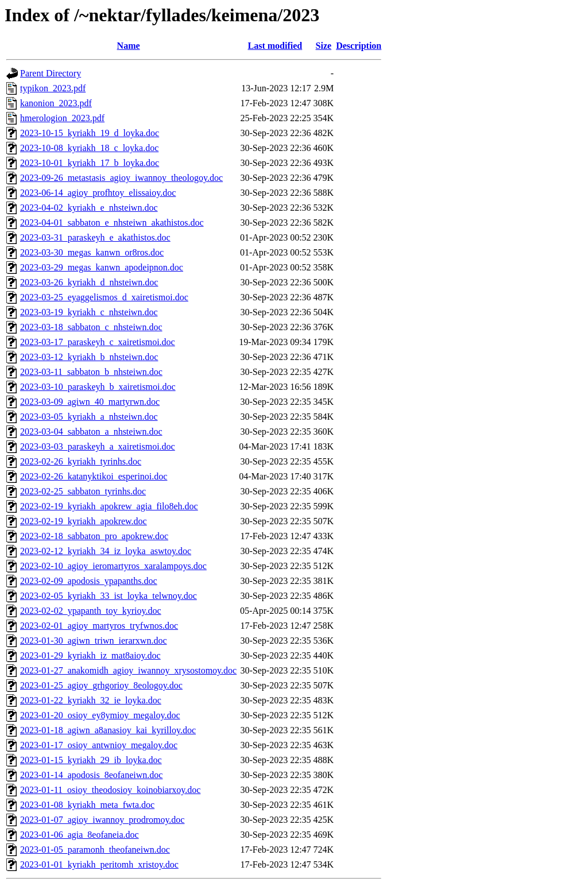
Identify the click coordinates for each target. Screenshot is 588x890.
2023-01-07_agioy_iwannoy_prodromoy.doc (102, 820)
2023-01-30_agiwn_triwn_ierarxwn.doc (94, 641)
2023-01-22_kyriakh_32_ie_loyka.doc (91, 700)
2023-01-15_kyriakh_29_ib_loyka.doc (91, 760)
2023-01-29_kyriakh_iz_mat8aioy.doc (90, 655)
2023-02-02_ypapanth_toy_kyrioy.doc (91, 611)
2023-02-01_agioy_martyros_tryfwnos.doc (99, 626)
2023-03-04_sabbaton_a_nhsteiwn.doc (91, 432)
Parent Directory (51, 73)
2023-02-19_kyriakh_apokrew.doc (84, 521)
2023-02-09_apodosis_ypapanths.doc (89, 581)
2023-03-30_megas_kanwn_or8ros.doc (92, 252)
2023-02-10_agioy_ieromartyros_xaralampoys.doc (113, 566)
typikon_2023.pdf (53, 88)
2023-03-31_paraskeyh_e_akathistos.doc (95, 237)
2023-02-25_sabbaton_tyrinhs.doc (83, 491)
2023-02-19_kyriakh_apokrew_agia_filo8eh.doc (109, 506)
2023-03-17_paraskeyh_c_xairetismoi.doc (98, 342)
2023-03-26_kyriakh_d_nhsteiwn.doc (89, 282)
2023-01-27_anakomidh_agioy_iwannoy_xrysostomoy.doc (128, 670)
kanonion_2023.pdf (56, 103)
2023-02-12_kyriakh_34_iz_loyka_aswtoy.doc (106, 551)
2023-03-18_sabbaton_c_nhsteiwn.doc (91, 327)
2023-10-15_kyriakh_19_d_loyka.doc (90, 133)
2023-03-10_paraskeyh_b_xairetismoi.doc (98, 387)
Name (129, 46)
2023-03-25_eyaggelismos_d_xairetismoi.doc (104, 297)
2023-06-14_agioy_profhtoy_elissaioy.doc (98, 193)
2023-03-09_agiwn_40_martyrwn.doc (90, 402)
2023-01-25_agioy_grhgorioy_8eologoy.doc (101, 685)
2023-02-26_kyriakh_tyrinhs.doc (81, 461)
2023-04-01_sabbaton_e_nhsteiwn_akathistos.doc (112, 222)
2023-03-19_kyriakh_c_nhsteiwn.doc (89, 312)
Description (359, 46)
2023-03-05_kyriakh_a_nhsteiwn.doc (89, 417)
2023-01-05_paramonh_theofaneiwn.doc (95, 850)
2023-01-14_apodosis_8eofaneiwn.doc (91, 775)
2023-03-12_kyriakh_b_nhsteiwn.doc (89, 357)
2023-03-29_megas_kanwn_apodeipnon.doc (102, 267)
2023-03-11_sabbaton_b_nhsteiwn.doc (91, 372)
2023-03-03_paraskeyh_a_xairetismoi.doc (98, 446)
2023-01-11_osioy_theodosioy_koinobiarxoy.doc (110, 790)
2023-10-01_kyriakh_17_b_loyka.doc (90, 163)
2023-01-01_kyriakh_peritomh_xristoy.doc (99, 864)
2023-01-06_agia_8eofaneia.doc (80, 835)
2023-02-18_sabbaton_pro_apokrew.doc (94, 536)
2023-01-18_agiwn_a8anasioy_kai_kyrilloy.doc (108, 730)
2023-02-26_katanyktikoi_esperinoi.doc (94, 476)
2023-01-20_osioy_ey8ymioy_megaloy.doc (100, 715)
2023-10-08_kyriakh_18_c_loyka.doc (89, 148)
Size (324, 46)
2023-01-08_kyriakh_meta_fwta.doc (87, 805)
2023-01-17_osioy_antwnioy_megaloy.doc (99, 745)
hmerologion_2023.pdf (62, 118)
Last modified (275, 46)
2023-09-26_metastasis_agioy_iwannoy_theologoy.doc (121, 178)
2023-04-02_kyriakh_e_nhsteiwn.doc (89, 208)
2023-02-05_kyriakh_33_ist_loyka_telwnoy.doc (109, 596)
